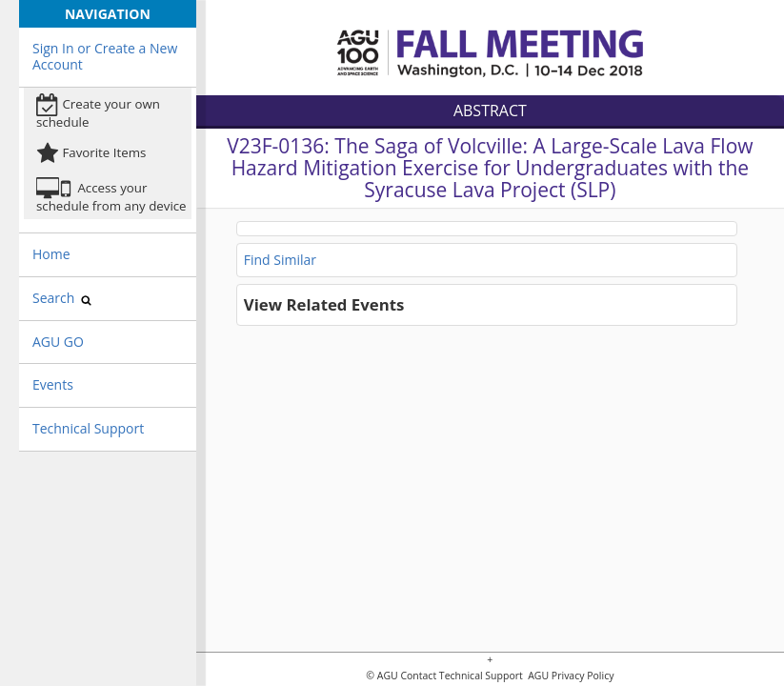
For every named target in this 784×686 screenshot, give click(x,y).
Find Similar (280, 260)
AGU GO (58, 342)
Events (53, 384)
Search (62, 298)
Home (51, 254)
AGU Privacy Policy (569, 676)
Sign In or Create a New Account (105, 56)
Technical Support (88, 428)
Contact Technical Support (461, 676)
